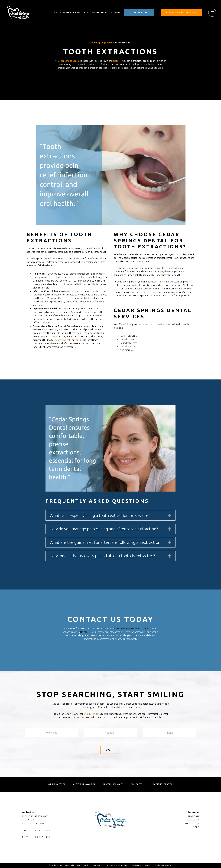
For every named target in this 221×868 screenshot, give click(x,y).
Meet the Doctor (84, 784)
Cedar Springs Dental (103, 43)
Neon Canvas (166, 865)
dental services (146, 324)
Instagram (192, 816)
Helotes (115, 61)
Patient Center (163, 784)
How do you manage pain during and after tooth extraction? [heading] (104, 529)
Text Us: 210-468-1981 (36, 837)
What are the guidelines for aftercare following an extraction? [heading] (106, 542)
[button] (170, 515)
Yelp (196, 827)
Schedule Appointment (181, 13)
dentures (79, 340)
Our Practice (57, 784)
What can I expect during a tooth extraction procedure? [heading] (100, 515)
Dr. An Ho (160, 282)
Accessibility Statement (117, 865)
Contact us (138, 784)
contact (146, 628)
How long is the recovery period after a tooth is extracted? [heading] (102, 556)
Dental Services (113, 784)
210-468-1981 (139, 13)
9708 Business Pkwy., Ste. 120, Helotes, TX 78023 (87, 13)
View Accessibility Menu (141, 865)
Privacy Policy (97, 865)
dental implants (63, 340)
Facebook (192, 820)
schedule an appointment (128, 628)
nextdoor (192, 823)
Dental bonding (128, 346)
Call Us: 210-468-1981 (36, 830)
